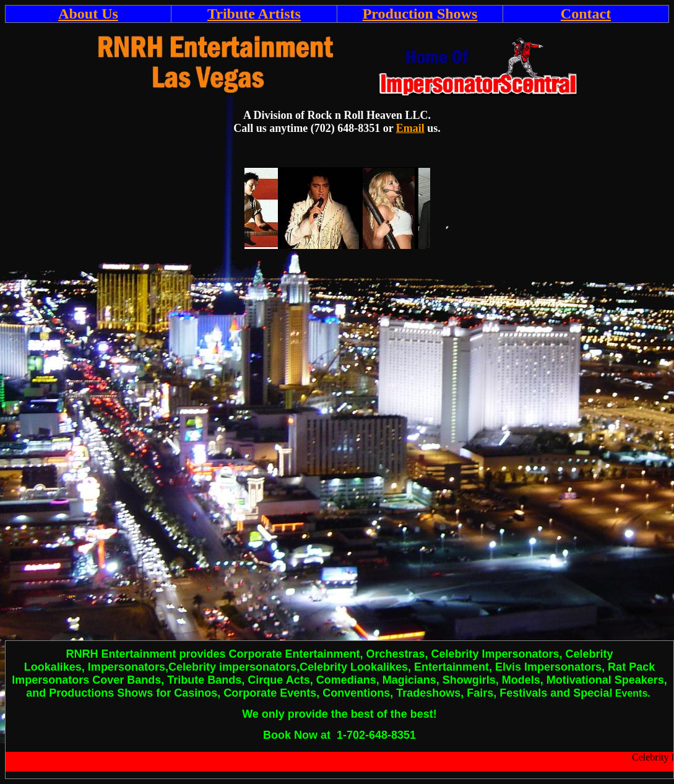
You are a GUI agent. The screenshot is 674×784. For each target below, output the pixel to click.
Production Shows (420, 14)
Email (410, 128)
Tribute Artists (254, 14)
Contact (586, 14)
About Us (88, 14)
